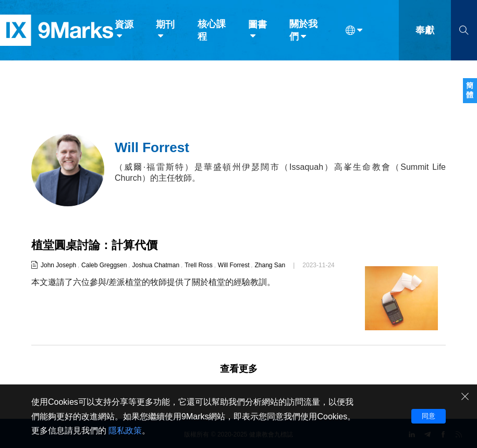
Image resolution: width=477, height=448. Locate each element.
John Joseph (58, 265)
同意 (429, 416)
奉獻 (425, 30)
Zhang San (270, 265)
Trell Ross (199, 265)
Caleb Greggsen (104, 265)
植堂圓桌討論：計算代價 (94, 245)
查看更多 (239, 369)
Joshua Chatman (156, 265)
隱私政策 (125, 431)
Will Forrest (234, 265)
